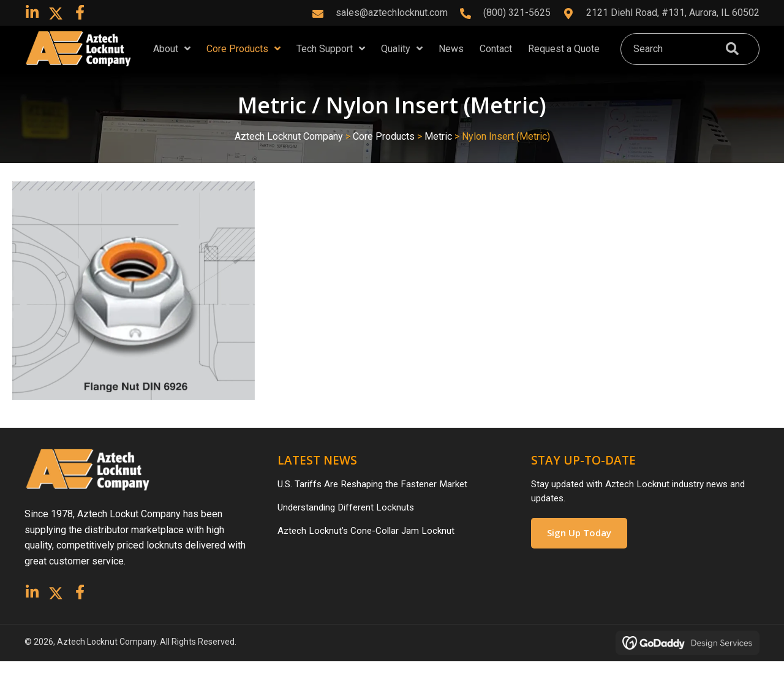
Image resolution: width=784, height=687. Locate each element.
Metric (438, 158)
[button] (32, 12)
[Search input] (669, 60)
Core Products (384, 158)
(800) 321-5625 (517, 13)
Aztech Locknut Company (289, 158)
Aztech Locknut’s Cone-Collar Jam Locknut (369, 556)
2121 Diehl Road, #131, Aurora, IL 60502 (673, 13)
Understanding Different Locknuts (350, 531)
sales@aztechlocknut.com (392, 13)
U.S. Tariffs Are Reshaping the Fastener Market (378, 507)
